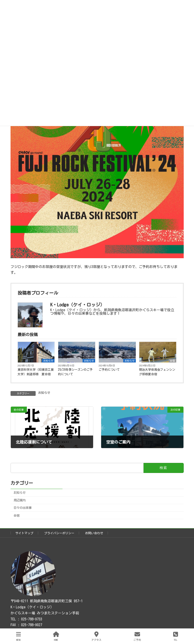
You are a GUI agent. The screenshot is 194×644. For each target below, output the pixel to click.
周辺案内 (20, 500)
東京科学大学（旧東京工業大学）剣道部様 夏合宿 (36, 372)
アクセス (96, 636)
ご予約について (109, 369)
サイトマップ (24, 533)
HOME (56, 636)
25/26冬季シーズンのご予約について (75, 372)
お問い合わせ (94, 533)
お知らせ (48, 361)
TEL (176, 636)
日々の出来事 (23, 508)
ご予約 (137, 636)
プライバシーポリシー (59, 533)
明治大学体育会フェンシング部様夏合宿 (157, 372)
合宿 (172, 361)
